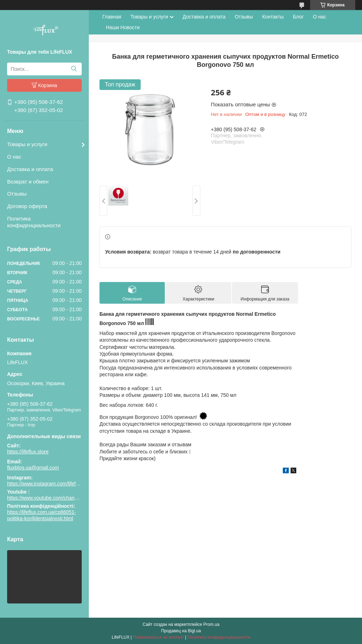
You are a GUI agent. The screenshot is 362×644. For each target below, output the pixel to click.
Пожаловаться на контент (158, 637)
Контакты (273, 17)
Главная (112, 17)
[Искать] (74, 69)
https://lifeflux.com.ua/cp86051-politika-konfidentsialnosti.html (42, 515)
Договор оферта (27, 206)
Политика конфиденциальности (34, 222)
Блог (298, 17)
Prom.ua (211, 624)
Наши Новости (123, 27)
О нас (14, 157)
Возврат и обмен (28, 182)
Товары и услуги (27, 144)
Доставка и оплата (30, 169)
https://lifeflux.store (28, 452)
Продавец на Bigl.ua (181, 631)
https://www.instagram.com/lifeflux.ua (48, 484)
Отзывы (17, 194)
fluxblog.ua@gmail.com (33, 468)
